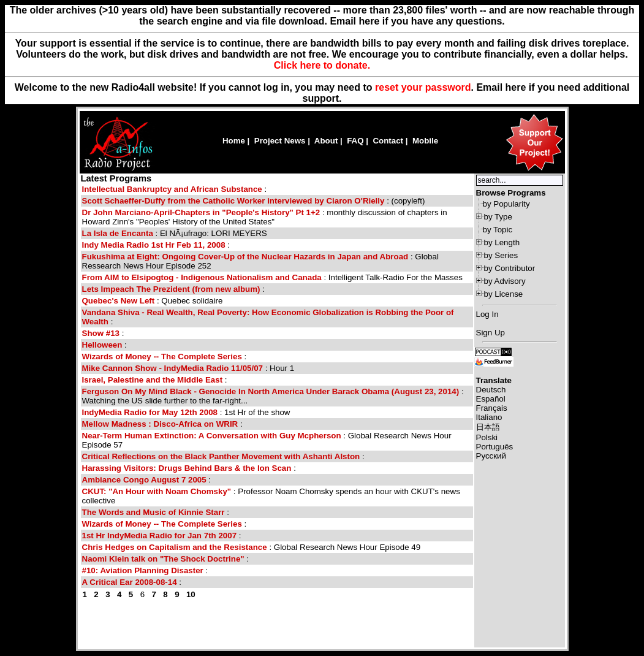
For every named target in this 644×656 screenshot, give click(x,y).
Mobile (425, 141)
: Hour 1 (188, 368)
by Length (502, 242)
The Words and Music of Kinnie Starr (153, 512)
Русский (491, 456)
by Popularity (506, 204)
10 (191, 594)
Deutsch (491, 390)
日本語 (488, 427)
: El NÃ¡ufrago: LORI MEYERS (175, 233)
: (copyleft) (254, 201)
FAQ (355, 141)
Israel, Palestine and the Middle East (153, 380)
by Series (501, 255)
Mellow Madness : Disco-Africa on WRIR (160, 424)
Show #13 (101, 333)
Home (234, 141)
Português (495, 447)
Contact (388, 141)
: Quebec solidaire (153, 301)
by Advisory (505, 281)
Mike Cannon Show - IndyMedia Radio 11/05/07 (173, 368)
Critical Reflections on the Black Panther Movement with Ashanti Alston (221, 456)
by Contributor (510, 268)
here (516, 87)
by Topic (498, 230)
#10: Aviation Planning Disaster (143, 570)
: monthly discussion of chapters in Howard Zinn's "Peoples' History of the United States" (265, 217)
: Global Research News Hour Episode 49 (252, 547)
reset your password (423, 87)
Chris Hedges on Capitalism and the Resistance (175, 547)
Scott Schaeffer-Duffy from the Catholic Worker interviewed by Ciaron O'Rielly (233, 201)
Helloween (102, 345)
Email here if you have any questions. (417, 21)
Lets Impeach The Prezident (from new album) (171, 289)
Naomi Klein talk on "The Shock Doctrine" (165, 559)
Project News (280, 141)
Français (492, 408)
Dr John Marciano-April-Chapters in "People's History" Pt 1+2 (201, 212)
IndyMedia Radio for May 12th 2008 (150, 412)
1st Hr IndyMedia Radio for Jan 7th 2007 (160, 536)
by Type (498, 217)
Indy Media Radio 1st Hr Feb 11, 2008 (154, 245)
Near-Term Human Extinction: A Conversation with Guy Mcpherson (212, 436)
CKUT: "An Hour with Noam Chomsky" (157, 491)
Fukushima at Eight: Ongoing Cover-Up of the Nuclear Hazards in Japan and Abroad (245, 257)
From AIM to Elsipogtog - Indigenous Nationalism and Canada (202, 277)
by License (504, 294)
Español (491, 399)
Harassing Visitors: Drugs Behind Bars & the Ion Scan (187, 468)
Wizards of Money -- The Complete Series (162, 357)
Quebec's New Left (119, 301)
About (326, 141)
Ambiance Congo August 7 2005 (144, 480)
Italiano (489, 417)
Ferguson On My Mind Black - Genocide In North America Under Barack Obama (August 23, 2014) (271, 391)
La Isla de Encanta (118, 233)
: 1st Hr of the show (186, 412)
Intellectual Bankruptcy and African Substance (172, 189)
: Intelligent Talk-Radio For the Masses (272, 277)
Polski (487, 437)
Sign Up (491, 333)
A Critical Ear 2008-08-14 (130, 582)
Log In (487, 314)
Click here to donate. (322, 65)
